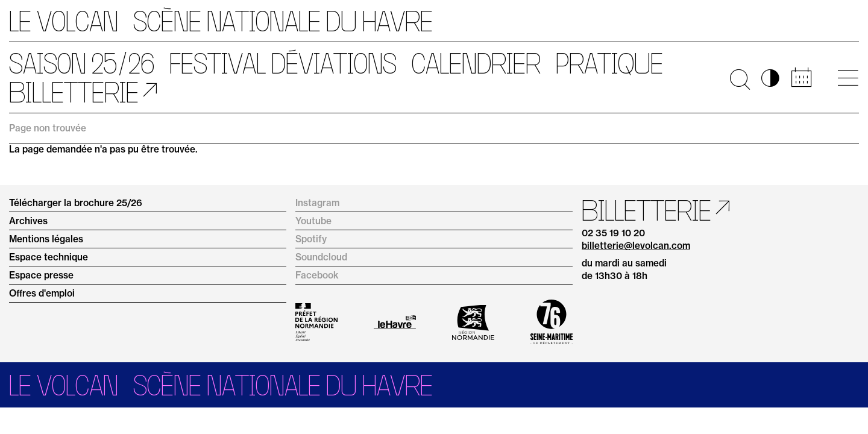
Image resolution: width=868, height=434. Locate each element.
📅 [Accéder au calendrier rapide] (801, 78)
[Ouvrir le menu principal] (848, 78)
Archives (28, 221)
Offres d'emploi (42, 293)
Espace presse (41, 275)
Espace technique (49, 257)
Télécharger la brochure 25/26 (76, 203)
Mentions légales (46, 239)
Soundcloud (321, 257)
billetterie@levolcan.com (636, 246)
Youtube (313, 221)
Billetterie (74, 92)
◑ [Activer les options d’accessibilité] (770, 78)
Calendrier (476, 63)
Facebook (317, 275)
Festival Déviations (283, 63)
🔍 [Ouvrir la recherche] (740, 78)
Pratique (609, 63)
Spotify (311, 239)
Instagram (317, 203)
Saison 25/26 (82, 63)
